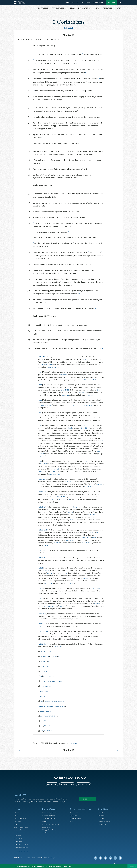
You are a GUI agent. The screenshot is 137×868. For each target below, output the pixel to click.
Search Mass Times (49, 817)
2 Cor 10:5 (53, 462)
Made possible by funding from (101, 863)
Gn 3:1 (46, 660)
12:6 (77, 539)
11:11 (41, 490)
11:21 (41, 587)
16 (92, 404)
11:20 (41, 567)
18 (59, 366)
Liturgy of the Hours (50, 828)
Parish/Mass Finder (105, 811)
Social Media (103, 823)
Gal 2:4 (50, 572)
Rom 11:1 (57, 700)
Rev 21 (95, 394)
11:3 (41, 399)
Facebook (102, 856)
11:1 (41, 355)
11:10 (41, 690)
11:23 (41, 705)
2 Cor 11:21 (70, 539)
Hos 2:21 (47, 655)
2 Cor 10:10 (88, 460)
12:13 (46, 680)
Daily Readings (70, 3)
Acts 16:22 (52, 705)
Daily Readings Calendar (78, 3)
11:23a (42, 622)
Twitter (98, 856)
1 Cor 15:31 (63, 705)
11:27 (42, 719)
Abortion (18, 811)
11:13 (41, 506)
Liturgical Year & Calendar (52, 823)
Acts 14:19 (49, 714)
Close (132, 866)
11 (62, 470)
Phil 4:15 (47, 685)
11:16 (41, 528)
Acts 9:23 (49, 729)
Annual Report (20, 820)
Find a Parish (86, 3)
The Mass (46, 831)
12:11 (95, 536)
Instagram (116, 856)
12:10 (51, 363)
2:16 (70, 473)
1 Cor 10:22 (65, 388)
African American (21, 817)
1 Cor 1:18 (64, 473)
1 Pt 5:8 (65, 572)
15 (44, 355)
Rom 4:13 (97, 602)
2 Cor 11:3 (76, 506)
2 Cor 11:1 (87, 358)
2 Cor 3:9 (72, 518)
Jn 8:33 (64, 605)
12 (58, 40)
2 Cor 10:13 (65, 373)
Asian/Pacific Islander (22, 825)
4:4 (51, 404)
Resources (102, 814)
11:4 (41, 411)
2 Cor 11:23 (42, 455)
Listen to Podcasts (67, 783)
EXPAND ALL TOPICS (21, 849)
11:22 (41, 597)
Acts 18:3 (55, 680)
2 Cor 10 (70, 427)
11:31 (41, 643)
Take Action (74, 811)
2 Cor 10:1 (95, 587)
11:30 (41, 630)
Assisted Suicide (21, 828)
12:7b (89, 404)
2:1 (55, 675)
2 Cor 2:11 (45, 404)
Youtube (107, 856)
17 (95, 404)
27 (55, 605)
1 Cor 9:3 (68, 480)
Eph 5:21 (83, 391)
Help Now (112, 3)
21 (68, 495)
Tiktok (120, 856)
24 (57, 705)
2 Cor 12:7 (72, 582)
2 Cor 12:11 (53, 366)
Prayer (45, 820)
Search (120, 2)
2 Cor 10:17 (47, 544)
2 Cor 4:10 (56, 470)
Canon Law (18, 837)
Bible (16, 831)
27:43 (56, 714)
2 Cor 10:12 (92, 531)
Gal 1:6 (47, 665)
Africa (17, 814)
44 (60, 714)
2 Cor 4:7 (58, 645)
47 (68, 605)
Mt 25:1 (67, 394)
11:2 (41, 383)
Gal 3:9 (50, 605)
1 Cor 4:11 (49, 719)
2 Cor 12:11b (87, 424)
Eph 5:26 (58, 655)
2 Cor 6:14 (92, 513)
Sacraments (47, 825)
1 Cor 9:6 (63, 680)
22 (53, 655)
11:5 (41, 424)
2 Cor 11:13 (76, 404)
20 (85, 404)
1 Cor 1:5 (47, 675)
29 (45, 549)
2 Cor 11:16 (44, 363)
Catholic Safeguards (22, 845)
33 (88, 391)
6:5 (46, 705)
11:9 (42, 685)
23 (91, 536)
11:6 (41, 460)
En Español (69, 28)
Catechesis (19, 840)
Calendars (102, 817)
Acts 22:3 (48, 700)
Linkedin (111, 856)
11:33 (42, 729)
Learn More (88, 798)
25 (54, 729)
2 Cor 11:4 (86, 427)
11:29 (42, 724)
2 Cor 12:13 (93, 485)
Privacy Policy (74, 742)
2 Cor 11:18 (57, 541)
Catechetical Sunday (22, 843)
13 (62, 40)
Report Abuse (98, 3)
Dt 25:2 (48, 710)
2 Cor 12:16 (87, 577)
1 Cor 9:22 (49, 724)
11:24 (42, 710)
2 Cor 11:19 (61, 495)
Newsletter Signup (105, 820)
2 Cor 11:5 (42, 625)
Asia (16, 823)
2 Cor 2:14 (70, 467)
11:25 (42, 714)
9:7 (39, 605)
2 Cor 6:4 (69, 470)
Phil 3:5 (64, 700)
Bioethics (18, 834)
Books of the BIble (49, 814)
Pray (72, 820)
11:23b (42, 612)
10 (52, 40)
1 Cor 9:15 (70, 498)
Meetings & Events (77, 817)
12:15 (47, 695)
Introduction (24, 40)
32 (45, 643)
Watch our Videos (82, 783)
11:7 (41, 478)
